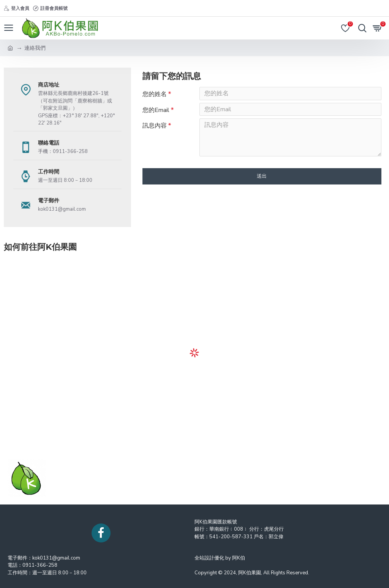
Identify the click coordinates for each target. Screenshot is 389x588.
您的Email (156, 112)
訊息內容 (155, 129)
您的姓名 (155, 94)
